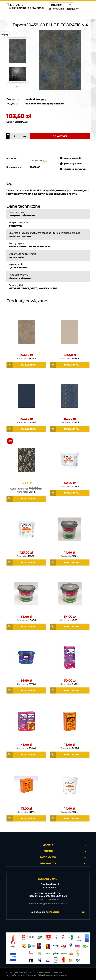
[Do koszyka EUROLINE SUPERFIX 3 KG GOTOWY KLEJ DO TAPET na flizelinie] (26, 627)
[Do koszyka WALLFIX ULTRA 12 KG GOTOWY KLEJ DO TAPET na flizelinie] (26, 562)
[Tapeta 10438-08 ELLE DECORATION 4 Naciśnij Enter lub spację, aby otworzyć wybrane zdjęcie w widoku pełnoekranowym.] (60, 60)
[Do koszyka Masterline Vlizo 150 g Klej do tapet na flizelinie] (26, 818)
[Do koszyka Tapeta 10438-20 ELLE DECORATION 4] (26, 365)
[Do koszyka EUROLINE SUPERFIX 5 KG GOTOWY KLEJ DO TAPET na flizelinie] (70, 627)
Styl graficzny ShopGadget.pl (21, 975)
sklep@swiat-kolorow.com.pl (48, 904)
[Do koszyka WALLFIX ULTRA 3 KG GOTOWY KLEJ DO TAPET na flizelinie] (70, 493)
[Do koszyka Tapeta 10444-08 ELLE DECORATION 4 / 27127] (26, 429)
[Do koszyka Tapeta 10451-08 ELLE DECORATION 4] (70, 429)
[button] (70, 158)
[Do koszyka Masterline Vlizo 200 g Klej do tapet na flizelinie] (70, 755)
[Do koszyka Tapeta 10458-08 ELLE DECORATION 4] (26, 499)
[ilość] (14, 136)
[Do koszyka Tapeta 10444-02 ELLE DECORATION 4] (70, 365)
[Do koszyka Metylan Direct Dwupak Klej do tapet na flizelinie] (26, 755)
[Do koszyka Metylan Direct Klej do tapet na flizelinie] (70, 690)
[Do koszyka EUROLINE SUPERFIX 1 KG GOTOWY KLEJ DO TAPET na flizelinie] (70, 562)
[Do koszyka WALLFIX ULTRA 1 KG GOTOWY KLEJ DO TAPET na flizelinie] (70, 818)
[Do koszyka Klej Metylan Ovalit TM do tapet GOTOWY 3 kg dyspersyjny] (26, 690)
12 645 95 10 (48, 899)
